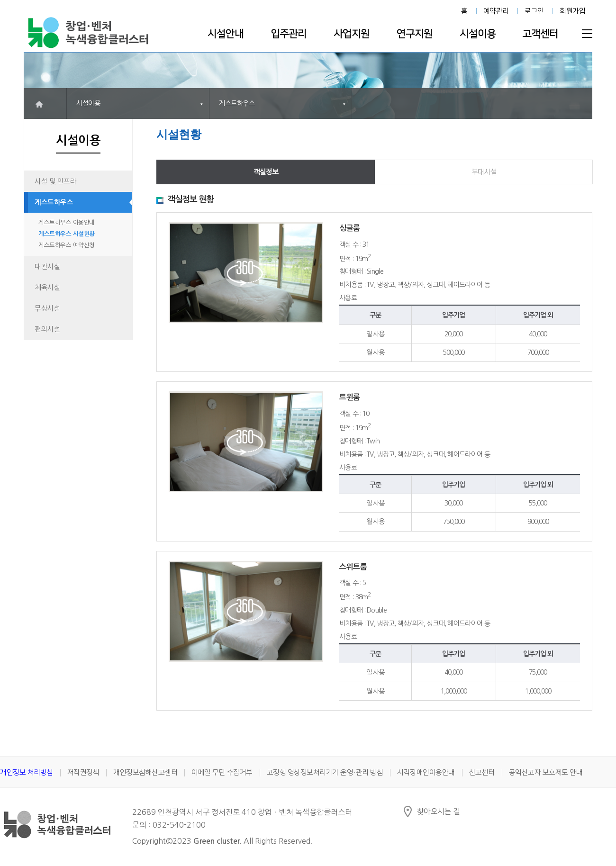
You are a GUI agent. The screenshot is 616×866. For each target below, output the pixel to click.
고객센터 (540, 34)
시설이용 (478, 34)
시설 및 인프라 (55, 181)
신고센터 (482, 772)
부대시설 (484, 172)
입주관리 (289, 34)
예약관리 (496, 11)
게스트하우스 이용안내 (67, 222)
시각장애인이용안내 (426, 772)
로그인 (534, 11)
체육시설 (47, 288)
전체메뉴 (587, 34)
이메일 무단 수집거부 (222, 772)
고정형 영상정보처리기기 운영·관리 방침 (325, 772)
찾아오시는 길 (439, 812)
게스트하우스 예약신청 (67, 245)
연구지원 (415, 34)
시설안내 (226, 34)
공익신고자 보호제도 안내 (546, 772)
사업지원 (352, 34)
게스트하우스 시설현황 (67, 234)
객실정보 (266, 172)
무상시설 (47, 308)
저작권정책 (83, 772)
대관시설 (47, 267)
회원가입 (572, 11)
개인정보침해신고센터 (145, 772)
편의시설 (47, 329)
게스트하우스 (54, 202)
